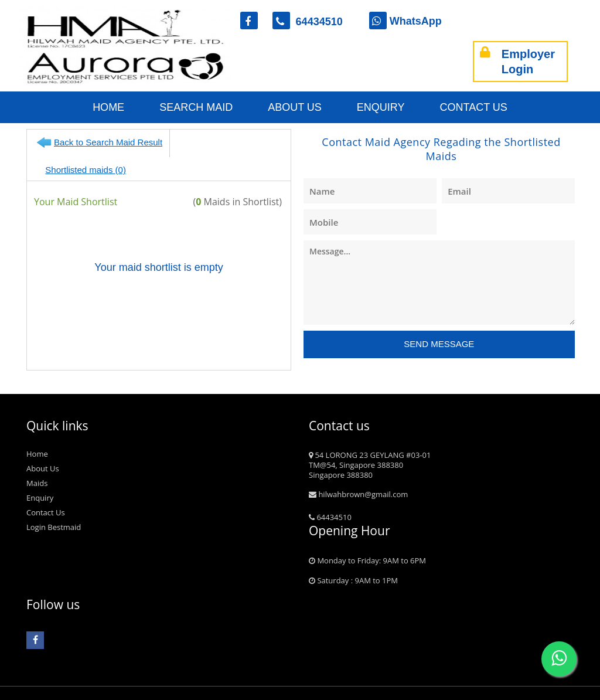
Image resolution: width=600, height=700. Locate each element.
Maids (37, 465)
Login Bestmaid (54, 509)
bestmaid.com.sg (77, 693)
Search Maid (196, 107)
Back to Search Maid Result (108, 142)
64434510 (313, 22)
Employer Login (517, 62)
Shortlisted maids (227, 142)
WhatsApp (405, 21)
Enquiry (381, 107)
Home (108, 107)
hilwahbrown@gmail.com (358, 476)
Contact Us (474, 107)
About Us (295, 107)
